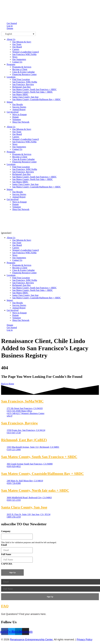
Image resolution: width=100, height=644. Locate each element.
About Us (11, 39)
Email (4, 545)
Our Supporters (19, 147)
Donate (16, 204)
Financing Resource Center (24, 162)
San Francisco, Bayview (23, 172)
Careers (16, 137)
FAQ (5, 606)
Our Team (17, 132)
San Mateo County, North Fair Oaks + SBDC (33, 179)
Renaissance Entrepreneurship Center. (32, 640)
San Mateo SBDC (20, 182)
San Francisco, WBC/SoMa (25, 169)
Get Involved (13, 112)
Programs (11, 64)
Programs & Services (22, 154)
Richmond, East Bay (22, 174)
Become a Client (20, 157)
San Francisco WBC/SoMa (24, 142)
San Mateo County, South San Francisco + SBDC (34, 177)
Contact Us (17, 149)
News (15, 144)
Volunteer (17, 207)
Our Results (18, 192)
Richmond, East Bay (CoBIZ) (24, 440)
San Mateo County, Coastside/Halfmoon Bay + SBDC (37, 187)
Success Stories (19, 194)
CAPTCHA (7, 564)
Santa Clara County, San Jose (25, 184)
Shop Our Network (21, 209)
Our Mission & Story (22, 129)
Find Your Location (21, 167)
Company (6, 531)
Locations (11, 77)
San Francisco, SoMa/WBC (22, 401)
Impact (10, 102)
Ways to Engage (20, 202)
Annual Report (19, 197)
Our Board (17, 134)
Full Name (6, 554)
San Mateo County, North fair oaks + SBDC (35, 490)
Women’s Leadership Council (26, 139)
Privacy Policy (84, 640)
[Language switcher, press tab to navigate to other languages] (18, 34)
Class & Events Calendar (23, 159)
